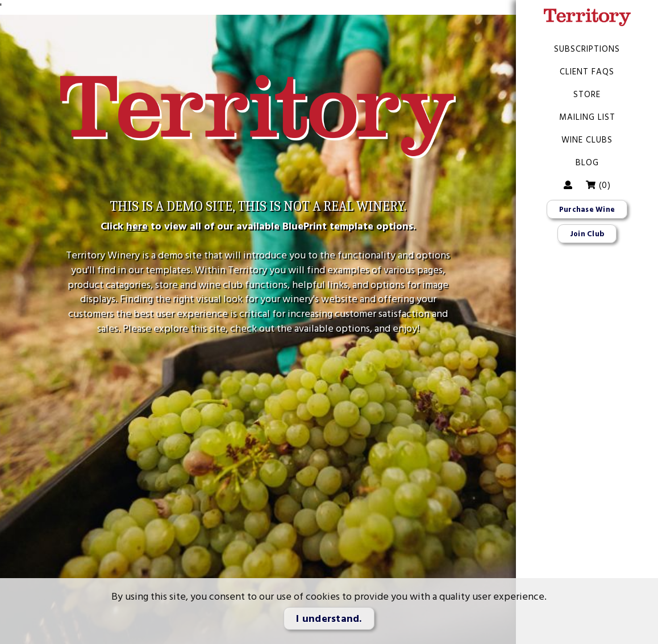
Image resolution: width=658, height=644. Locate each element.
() (598, 185)
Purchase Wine (587, 210)
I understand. (329, 619)
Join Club (587, 234)
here (137, 226)
